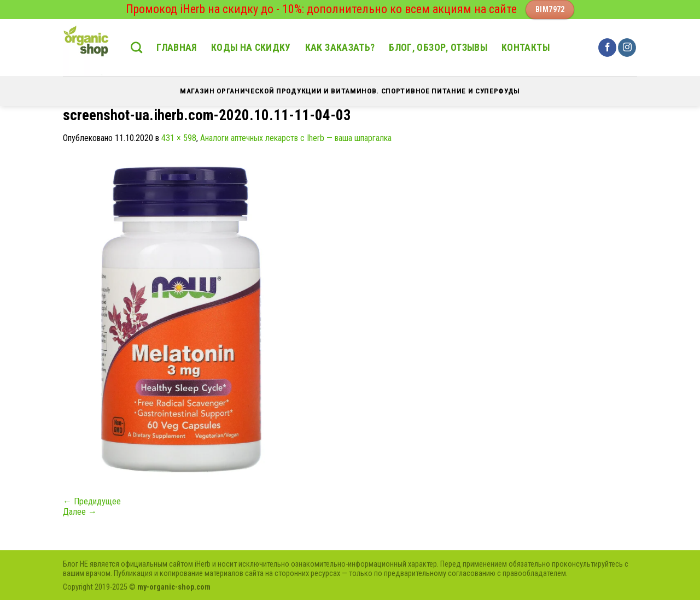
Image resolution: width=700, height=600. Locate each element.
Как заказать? (340, 48)
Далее (80, 512)
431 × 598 (179, 138)
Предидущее (92, 501)
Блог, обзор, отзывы (438, 48)
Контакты (526, 48)
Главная (176, 48)
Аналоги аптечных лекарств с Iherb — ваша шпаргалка (296, 138)
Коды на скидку (251, 48)
